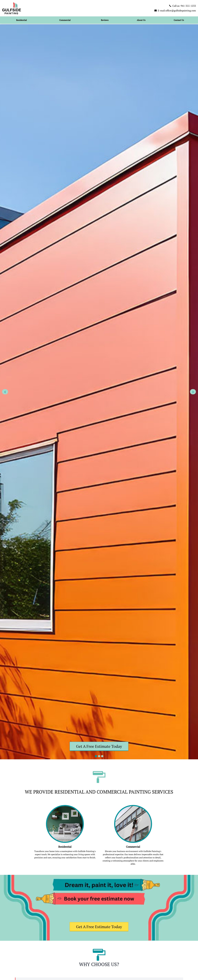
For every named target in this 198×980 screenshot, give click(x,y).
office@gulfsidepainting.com (181, 11)
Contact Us (179, 20)
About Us (141, 20)
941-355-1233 (188, 6)
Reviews (105, 20)
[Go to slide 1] (96, 756)
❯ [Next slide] (193, 392)
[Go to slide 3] (102, 756)
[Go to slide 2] (99, 756)
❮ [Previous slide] (5, 392)
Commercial (65, 20)
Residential (21, 20)
